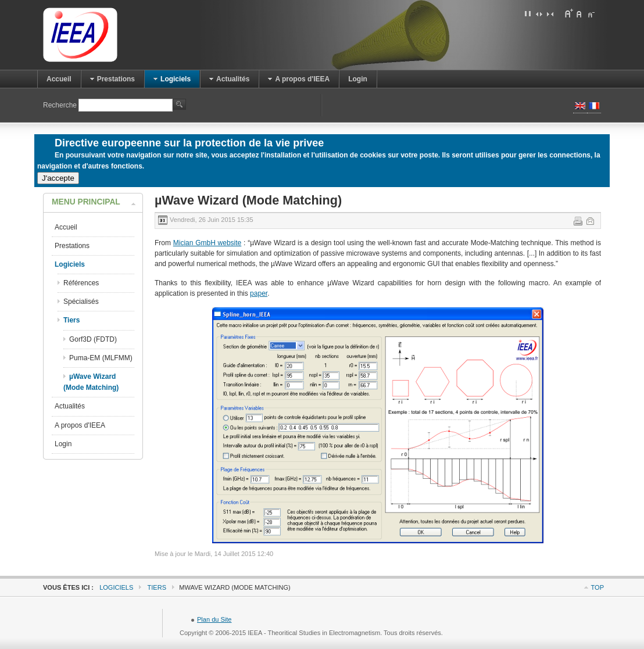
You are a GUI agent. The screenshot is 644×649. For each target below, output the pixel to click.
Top (598, 587)
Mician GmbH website (207, 243)
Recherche (61, 105)
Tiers (157, 587)
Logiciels (116, 587)
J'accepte (58, 178)
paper (259, 293)
